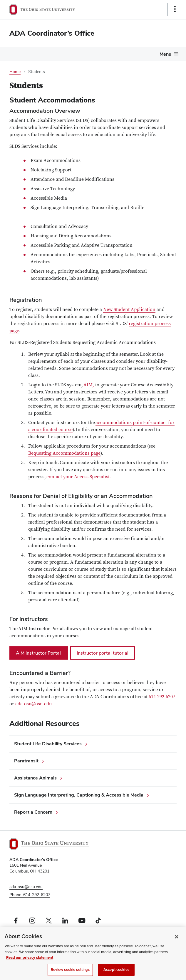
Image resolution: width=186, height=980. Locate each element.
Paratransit (26, 761)
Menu (165, 54)
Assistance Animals (35, 778)
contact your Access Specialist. (79, 477)
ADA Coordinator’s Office (52, 33)
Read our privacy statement (30, 964)
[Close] (177, 943)
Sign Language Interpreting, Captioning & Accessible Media (79, 795)
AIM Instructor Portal (39, 653)
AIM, (89, 385)
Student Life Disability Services (48, 744)
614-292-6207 (162, 697)
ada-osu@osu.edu (33, 704)
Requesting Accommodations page (64, 453)
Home (15, 72)
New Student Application (129, 309)
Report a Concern (33, 812)
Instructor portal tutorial (103, 653)
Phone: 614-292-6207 (30, 895)
